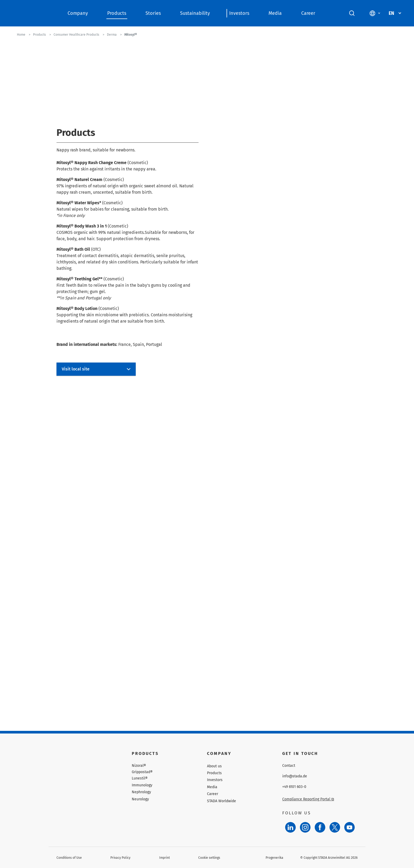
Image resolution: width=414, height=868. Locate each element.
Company (78, 13)
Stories (153, 13)
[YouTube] (350, 827)
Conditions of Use (69, 858)
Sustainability (195, 13)
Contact (289, 766)
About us (214, 766)
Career (308, 13)
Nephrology (141, 792)
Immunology (142, 785)
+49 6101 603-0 (294, 787)
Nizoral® (139, 766)
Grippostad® (142, 772)
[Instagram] (305, 827)
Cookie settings (209, 858)
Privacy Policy (120, 858)
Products (117, 13)
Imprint (164, 858)
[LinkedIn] (290, 827)
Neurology (140, 799)
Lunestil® (140, 778)
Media (275, 13)
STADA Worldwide (222, 801)
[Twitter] (335, 827)
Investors (239, 13)
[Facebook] (320, 827)
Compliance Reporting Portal (308, 799)
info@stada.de (295, 776)
